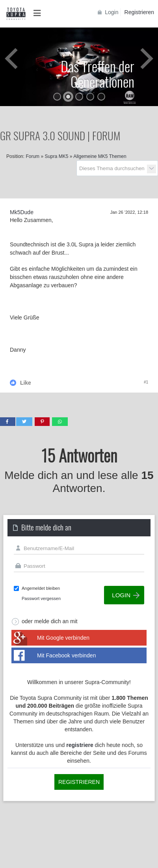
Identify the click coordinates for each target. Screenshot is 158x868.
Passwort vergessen (41, 598)
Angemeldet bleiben (41, 588)
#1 (146, 382)
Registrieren (139, 12)
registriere (80, 745)
